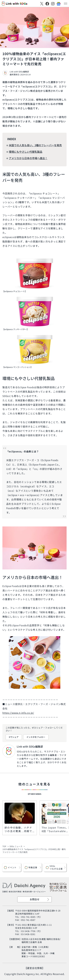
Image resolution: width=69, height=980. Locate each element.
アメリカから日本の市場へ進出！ (28, 158)
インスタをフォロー (36, 737)
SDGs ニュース (16, 846)
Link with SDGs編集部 (19, 72)
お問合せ (35, 899)
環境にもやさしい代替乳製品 (26, 152)
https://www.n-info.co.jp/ (18, 713)
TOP (4, 846)
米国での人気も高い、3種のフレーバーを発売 (35, 145)
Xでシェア (14, 737)
